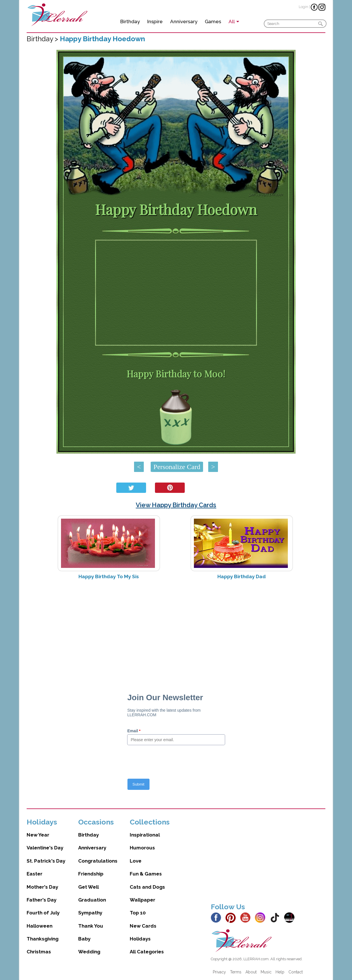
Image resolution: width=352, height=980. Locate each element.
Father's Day (42, 900)
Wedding (89, 952)
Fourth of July (43, 913)
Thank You (91, 926)
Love (136, 861)
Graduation (92, 900)
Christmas (39, 952)
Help (280, 972)
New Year (38, 835)
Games (213, 21)
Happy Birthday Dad (242, 576)
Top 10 (138, 913)
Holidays (140, 939)
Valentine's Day (45, 848)
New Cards (143, 926)
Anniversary (184, 21)
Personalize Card (177, 467)
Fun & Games (146, 874)
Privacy (219, 972)
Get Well (89, 887)
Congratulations (98, 861)
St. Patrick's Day (46, 861)
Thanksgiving (43, 939)
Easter (35, 874)
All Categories (147, 952)
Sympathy (90, 913)
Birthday (130, 21)
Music (266, 972)
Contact (296, 972)
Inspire (155, 21)
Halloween (40, 926)
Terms (236, 972)
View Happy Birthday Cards (176, 505)
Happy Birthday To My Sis (109, 576)
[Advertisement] (176, 629)
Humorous (142, 848)
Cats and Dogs (147, 887)
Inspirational (145, 835)
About (251, 972)
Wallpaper (142, 900)
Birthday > (43, 39)
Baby (84, 939)
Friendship (91, 874)
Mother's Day (42, 887)
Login (303, 7)
